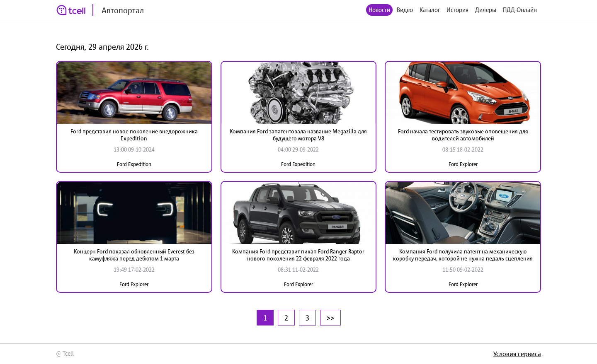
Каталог (430, 10)
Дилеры (486, 10)
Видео (405, 10)
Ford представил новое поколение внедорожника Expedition (134, 135)
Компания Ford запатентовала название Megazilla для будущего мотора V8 (298, 135)
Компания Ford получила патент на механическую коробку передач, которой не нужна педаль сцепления (463, 255)
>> (330, 318)
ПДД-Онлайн (520, 10)
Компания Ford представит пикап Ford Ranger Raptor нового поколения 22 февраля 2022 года (298, 255)
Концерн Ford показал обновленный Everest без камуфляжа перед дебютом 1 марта (134, 255)
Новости (379, 10)
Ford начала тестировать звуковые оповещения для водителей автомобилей (463, 135)
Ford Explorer (463, 164)
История (457, 10)
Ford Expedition (134, 164)
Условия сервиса (517, 354)
